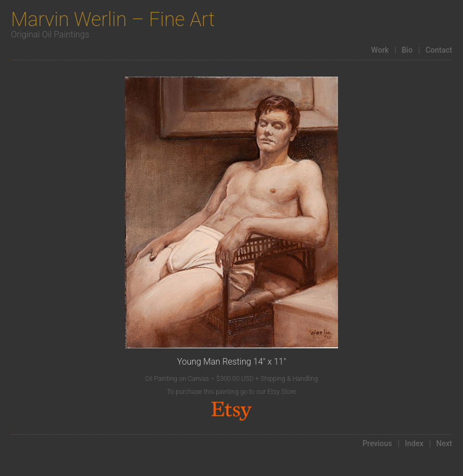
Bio (407, 50)
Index (414, 443)
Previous (377, 443)
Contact (439, 50)
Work (380, 50)
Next (444, 443)
